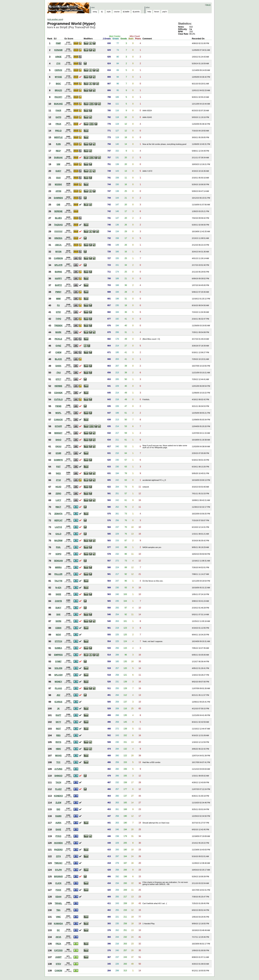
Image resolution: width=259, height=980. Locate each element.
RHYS (58, 742)
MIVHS (58, 756)
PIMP (58, 43)
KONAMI (58, 50)
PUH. (58, 547)
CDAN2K (58, 393)
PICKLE (58, 339)
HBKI (58, 749)
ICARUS (58, 702)
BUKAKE (58, 104)
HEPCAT (58, 520)
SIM (58, 164)
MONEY (58, 682)
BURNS (58, 272)
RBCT (58, 507)
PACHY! (58, 97)
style (109, 12)
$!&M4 (58, 816)
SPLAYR (58, 265)
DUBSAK (58, 158)
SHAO (58, 440)
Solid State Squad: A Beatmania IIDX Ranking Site (69, 8)
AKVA (58, 937)
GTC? (58, 379)
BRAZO (58, 90)
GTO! (58, 312)
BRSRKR (58, 877)
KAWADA (58, 924)
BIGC (58, 84)
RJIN (58, 144)
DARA (58, 366)
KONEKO (58, 796)
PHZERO (58, 850)
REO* (58, 151)
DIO (58, 809)
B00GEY (58, 433)
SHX (58, 614)
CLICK (58, 883)
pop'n (165, 12)
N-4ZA (58, 588)
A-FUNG (58, 769)
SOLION (58, 668)
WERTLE (58, 137)
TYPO (58, 319)
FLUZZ (58, 789)
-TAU (58, 373)
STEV (58, 964)
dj (102, 12)
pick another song (55, 19)
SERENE (58, 211)
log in (208, 5)
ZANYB (58, 601)
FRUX (58, 124)
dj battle (126, 12)
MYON (58, 252)
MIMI (58, 299)
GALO (58, 534)
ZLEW (58, 803)
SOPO (58, 554)
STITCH (58, 641)
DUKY (58, 608)
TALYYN (58, 581)
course (117, 12)
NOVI (58, 635)
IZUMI (58, 453)
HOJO (58, 487)
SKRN (58, 621)
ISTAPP (58, 426)
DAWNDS (58, 198)
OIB (58, 205)
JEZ (58, 695)
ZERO (58, 494)
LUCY (58, 500)
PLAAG (58, 688)
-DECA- (58, 245)
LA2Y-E (58, 527)
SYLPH (58, 870)
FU (58, 305)
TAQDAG (58, 225)
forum (157, 12)
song (95, 12)
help (149, 12)
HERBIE (58, 386)
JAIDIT (58, 957)
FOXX (58, 890)
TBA (58, 910)
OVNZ (58, 346)
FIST (58, 467)
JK (58, 709)
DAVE (58, 829)
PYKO (58, 836)
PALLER (58, 574)
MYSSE (58, 77)
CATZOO (58, 950)
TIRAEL (58, 903)
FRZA (58, 944)
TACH (58, 782)
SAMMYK (58, 460)
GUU (58, 178)
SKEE (58, 594)
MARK (58, 332)
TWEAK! (58, 863)
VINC (58, 917)
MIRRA (58, 567)
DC (58, 930)
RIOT (58, 729)
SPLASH (58, 675)
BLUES (58, 218)
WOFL (58, 413)
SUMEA (58, 648)
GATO (58, 117)
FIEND (58, 406)
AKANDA (58, 843)
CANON (58, 971)
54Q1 (58, 473)
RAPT (58, 715)
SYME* (58, 662)
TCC (58, 762)
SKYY (58, 722)
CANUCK (58, 420)
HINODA (58, 238)
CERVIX (58, 70)
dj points (136, 12)
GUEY (58, 171)
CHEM (58, 352)
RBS (58, 735)
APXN (58, 191)
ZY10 (58, 480)
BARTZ (58, 285)
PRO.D (58, 131)
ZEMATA (58, 514)
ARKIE (58, 57)
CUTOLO (58, 399)
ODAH (58, 897)
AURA (58, 823)
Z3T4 (58, 856)
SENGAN (58, 561)
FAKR (58, 111)
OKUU (58, 446)
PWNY (58, 292)
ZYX (58, 63)
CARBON (58, 258)
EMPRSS (58, 655)
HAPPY (58, 279)
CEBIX (58, 628)
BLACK (58, 359)
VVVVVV (58, 231)
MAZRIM (58, 541)
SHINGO (58, 776)
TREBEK (58, 326)
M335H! (58, 184)
